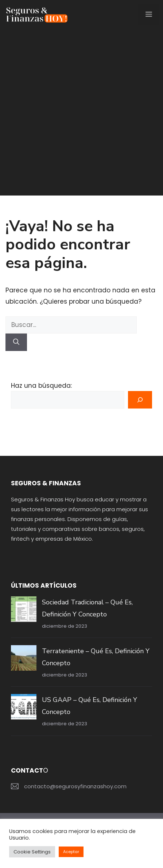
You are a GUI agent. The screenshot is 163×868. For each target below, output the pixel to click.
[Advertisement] (81, 114)
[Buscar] (16, 342)
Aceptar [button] (71, 852)
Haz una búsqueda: (41, 386)
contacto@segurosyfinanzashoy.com (75, 786)
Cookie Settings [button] (32, 852)
